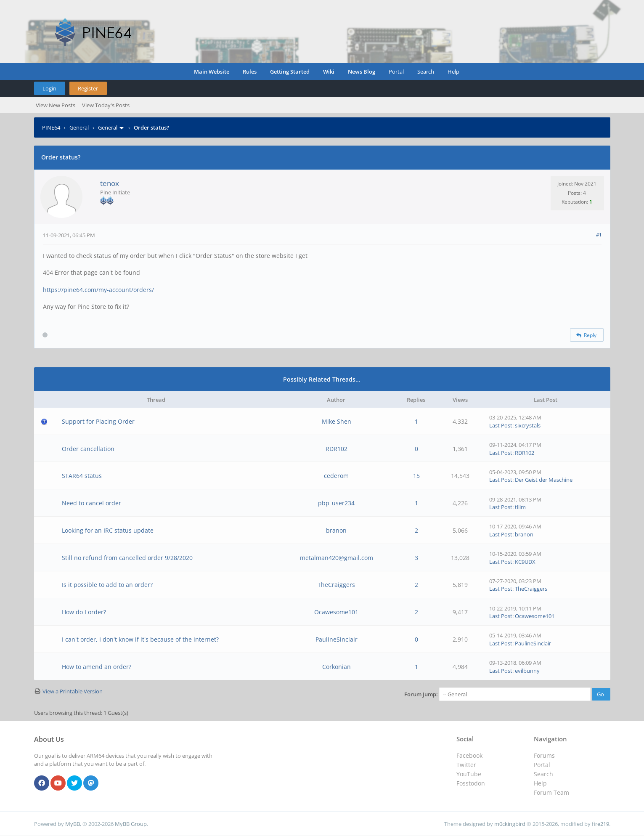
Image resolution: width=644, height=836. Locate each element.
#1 (599, 235)
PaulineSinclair (337, 639)
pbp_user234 (336, 503)
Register (88, 88)
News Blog (362, 72)
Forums (544, 755)
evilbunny (527, 671)
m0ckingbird (510, 824)
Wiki (329, 72)
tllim (520, 507)
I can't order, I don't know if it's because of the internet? (140, 639)
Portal (396, 72)
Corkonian (337, 667)
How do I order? (84, 612)
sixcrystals (528, 425)
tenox (110, 183)
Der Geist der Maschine (544, 480)
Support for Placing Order (98, 421)
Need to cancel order (91, 503)
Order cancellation (88, 449)
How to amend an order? (97, 667)
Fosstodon (471, 783)
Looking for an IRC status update (108, 530)
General (79, 127)
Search (426, 72)
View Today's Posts (106, 105)
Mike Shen (337, 421)
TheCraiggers (336, 585)
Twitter (466, 765)
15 (416, 476)
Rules (250, 72)
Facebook (469, 755)
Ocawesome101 (336, 612)
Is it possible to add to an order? (107, 585)
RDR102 (337, 449)
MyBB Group (131, 824)
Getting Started (290, 72)
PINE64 (51, 127)
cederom (336, 476)
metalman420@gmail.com (337, 558)
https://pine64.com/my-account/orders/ (98, 290)
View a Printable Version (73, 691)
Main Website (212, 72)
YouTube (469, 774)
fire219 (600, 824)
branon (336, 530)
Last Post (501, 425)
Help (453, 72)
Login (49, 88)
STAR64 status (82, 476)
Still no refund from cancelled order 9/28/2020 (127, 558)
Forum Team (551, 792)
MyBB (73, 824)
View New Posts (56, 105)
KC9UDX (525, 562)
